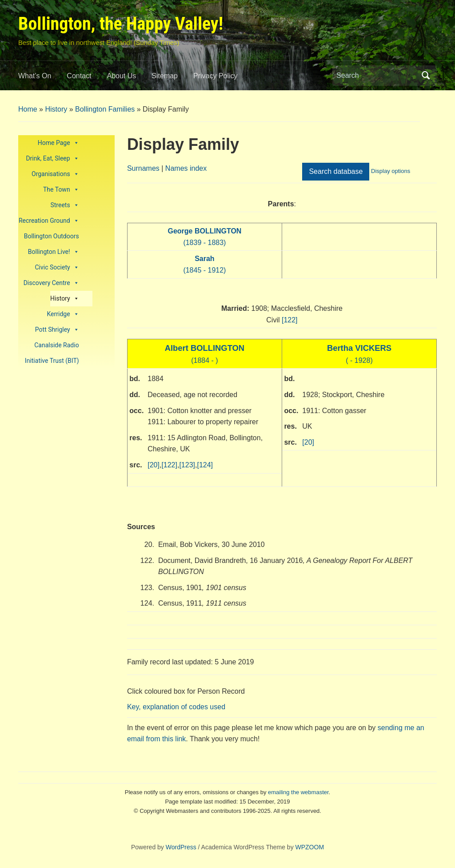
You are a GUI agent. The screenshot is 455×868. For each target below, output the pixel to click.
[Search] (376, 76)
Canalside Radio (56, 345)
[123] (187, 465)
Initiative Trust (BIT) (52, 361)
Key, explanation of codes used (176, 707)
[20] (154, 465)
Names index (186, 168)
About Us (122, 76)
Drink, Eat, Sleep (52, 159)
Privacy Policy (216, 76)
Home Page (58, 143)
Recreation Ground (49, 221)
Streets (64, 205)
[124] (205, 465)
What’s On (35, 76)
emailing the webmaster (298, 792)
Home (28, 109)
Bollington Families (105, 109)
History (56, 109)
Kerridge (63, 314)
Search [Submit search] (426, 76)
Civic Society (57, 267)
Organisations (55, 174)
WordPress (181, 847)
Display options (391, 171)
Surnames (143, 168)
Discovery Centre (51, 283)
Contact (79, 76)
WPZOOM (310, 847)
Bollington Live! (54, 252)
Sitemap (165, 76)
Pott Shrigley (57, 330)
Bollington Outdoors (52, 236)
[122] (290, 320)
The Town (61, 190)
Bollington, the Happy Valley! (121, 24)
